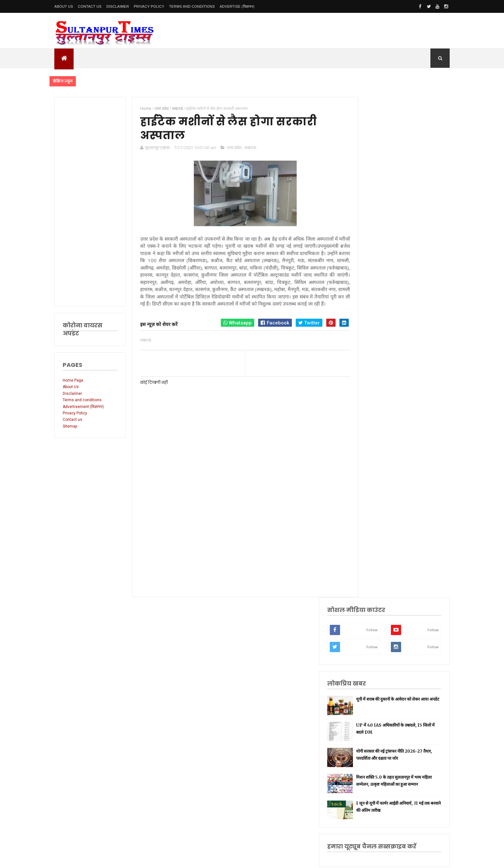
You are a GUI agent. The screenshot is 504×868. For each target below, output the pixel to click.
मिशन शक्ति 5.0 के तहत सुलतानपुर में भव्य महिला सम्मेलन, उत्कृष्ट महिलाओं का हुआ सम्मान (415, 286)
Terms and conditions (192, 6)
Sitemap (70, 426)
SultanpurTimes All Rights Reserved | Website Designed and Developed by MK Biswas (178, 859)
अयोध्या (370, 582)
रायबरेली (371, 511)
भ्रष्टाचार (371, 673)
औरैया (369, 632)
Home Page (73, 380)
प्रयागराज (371, 531)
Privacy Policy (149, 6)
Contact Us (90, 6)
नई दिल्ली (372, 491)
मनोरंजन (371, 602)
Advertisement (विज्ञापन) (83, 407)
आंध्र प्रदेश (372, 612)
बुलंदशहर (371, 663)
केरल (369, 642)
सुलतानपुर (372, 481)
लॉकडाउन (372, 521)
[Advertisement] (89, 202)
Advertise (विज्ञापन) (237, 6)
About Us (64, 6)
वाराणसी (371, 541)
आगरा (369, 622)
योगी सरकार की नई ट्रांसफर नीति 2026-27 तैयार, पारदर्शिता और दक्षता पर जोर (414, 258)
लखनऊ (247, 149)
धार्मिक (370, 551)
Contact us (72, 420)
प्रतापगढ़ (371, 562)
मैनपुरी (370, 682)
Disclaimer (118, 6)
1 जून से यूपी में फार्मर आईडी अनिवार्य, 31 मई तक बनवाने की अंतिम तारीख (413, 314)
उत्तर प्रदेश (231, 149)
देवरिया (370, 592)
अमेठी (369, 501)
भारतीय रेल (373, 572)
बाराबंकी (371, 652)
